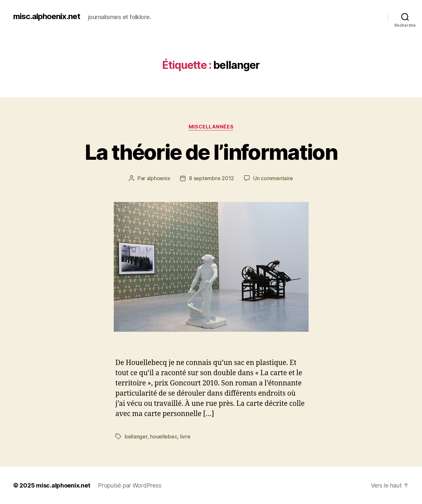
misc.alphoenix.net (47, 16)
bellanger (136, 436)
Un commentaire (273, 178)
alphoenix (159, 178)
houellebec (164, 436)
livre (185, 436)
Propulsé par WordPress (130, 485)
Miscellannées (211, 127)
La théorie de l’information (211, 152)
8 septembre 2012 (211, 178)
